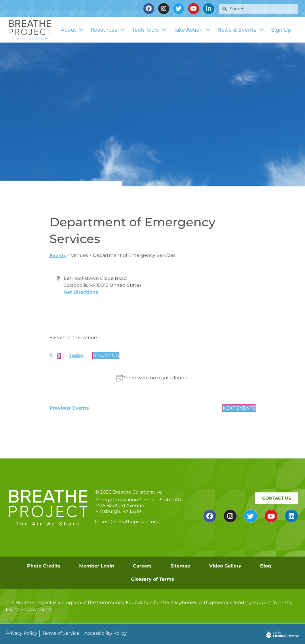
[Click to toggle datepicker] (106, 356)
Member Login (97, 566)
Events (58, 256)
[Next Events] (59, 356)
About (72, 30)
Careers (142, 566)
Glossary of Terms (152, 579)
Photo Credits (44, 566)
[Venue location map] (204, 297)
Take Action (192, 30)
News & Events (241, 30)
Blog (266, 566)
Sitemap (180, 566)
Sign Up (281, 30)
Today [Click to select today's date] (77, 355)
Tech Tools (149, 30)
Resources (108, 30)
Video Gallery (225, 566)
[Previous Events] (51, 355)
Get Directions (81, 292)
